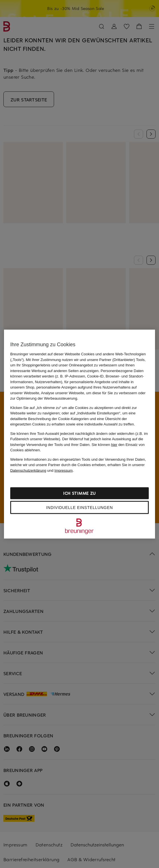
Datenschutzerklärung (28, 470)
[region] (79, 434)
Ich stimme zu (79, 493)
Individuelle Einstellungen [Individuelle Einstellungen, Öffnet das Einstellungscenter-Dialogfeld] (79, 508)
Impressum (63, 470)
